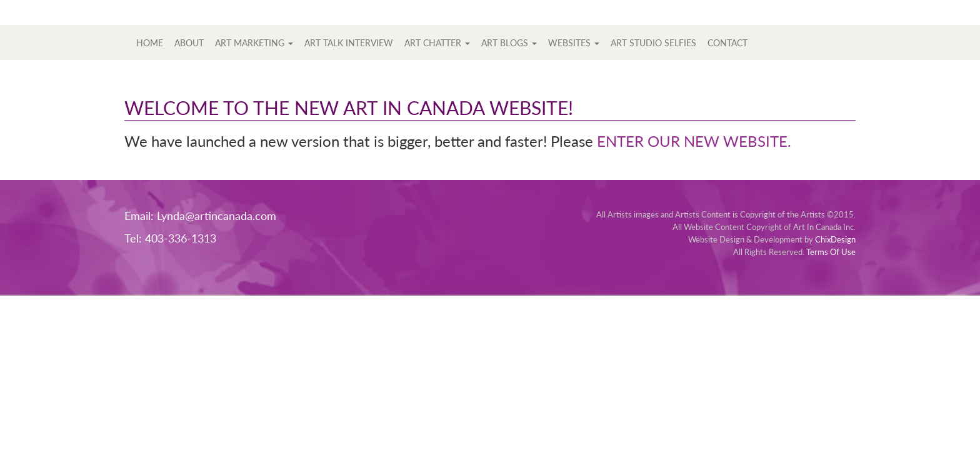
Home (150, 43)
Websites (574, 43)
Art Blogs (509, 43)
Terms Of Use (831, 252)
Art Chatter (437, 43)
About (189, 43)
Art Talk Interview (349, 43)
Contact (727, 43)
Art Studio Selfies (653, 43)
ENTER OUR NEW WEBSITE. (694, 141)
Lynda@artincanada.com (217, 216)
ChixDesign (835, 239)
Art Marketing (254, 43)
